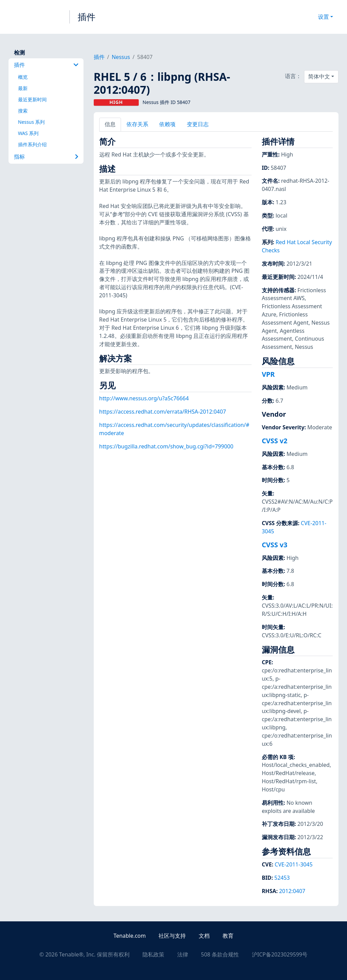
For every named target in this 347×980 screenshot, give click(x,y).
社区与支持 (172, 936)
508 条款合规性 (220, 954)
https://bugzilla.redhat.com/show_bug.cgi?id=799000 (166, 446)
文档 (204, 936)
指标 (46, 157)
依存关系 (137, 124)
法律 (183, 954)
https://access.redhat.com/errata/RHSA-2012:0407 (163, 412)
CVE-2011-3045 (294, 864)
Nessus (121, 57)
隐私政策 (153, 954)
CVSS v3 (275, 545)
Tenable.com (130, 936)
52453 (282, 878)
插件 (87, 17)
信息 (110, 124)
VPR (268, 374)
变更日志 (198, 124)
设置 (323, 17)
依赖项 (167, 124)
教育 (228, 936)
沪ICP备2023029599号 (280, 954)
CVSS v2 (275, 441)
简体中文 (319, 76)
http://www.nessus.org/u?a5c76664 (144, 398)
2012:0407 (292, 891)
